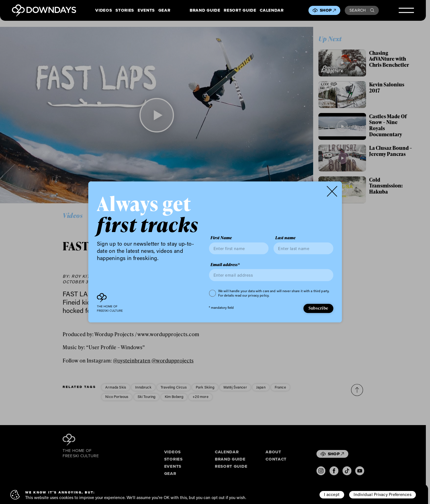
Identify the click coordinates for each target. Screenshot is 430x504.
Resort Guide (240, 11)
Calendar (272, 11)
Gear (164, 11)
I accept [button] (332, 494)
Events (146, 11)
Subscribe (318, 308)
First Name (221, 238)
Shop (328, 10)
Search (362, 10)
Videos (104, 11)
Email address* (225, 265)
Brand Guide (205, 11)
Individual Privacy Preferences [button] (382, 494)
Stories (125, 11)
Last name (285, 238)
